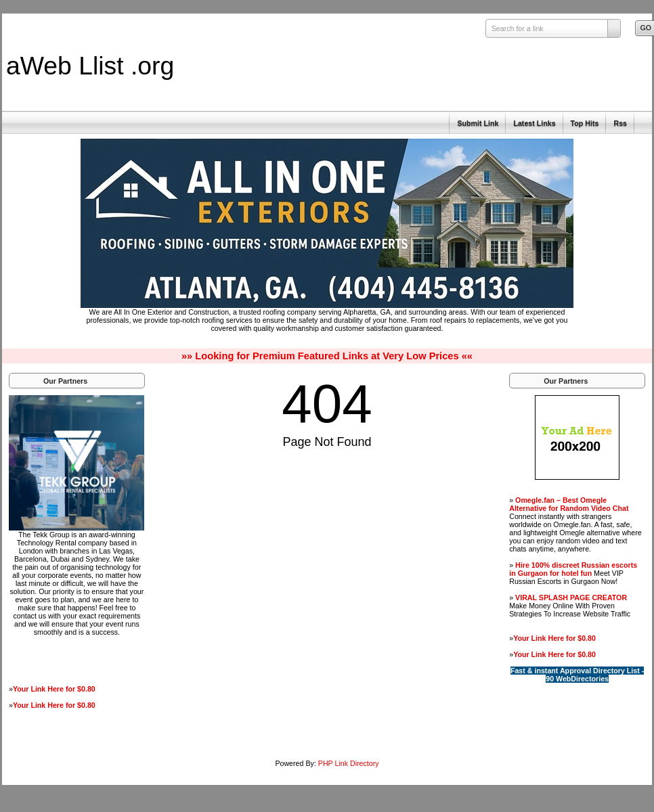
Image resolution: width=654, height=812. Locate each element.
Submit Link (478, 123)
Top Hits (585, 123)
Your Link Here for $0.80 (54, 689)
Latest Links (534, 123)
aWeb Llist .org (90, 66)
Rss (620, 123)
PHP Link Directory (349, 763)
